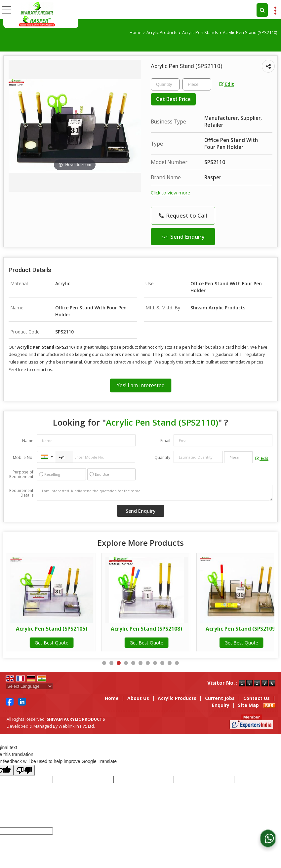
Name (28, 441)
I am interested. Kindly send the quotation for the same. (155, 493)
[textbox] (197, 84)
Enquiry (221, 705)
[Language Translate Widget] (29, 686)
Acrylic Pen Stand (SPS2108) (241, 629)
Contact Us (257, 698)
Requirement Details (21, 493)
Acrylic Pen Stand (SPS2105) (146, 629)
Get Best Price (173, 99)
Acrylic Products (162, 33)
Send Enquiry (183, 237)
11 (177, 663)
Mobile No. (23, 457)
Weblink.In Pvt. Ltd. (77, 726)
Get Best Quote (52, 643)
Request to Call (183, 215)
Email (165, 441)
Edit (227, 84)
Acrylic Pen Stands (200, 33)
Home (136, 33)
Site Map (248, 705)
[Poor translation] (24, 770)
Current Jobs (220, 698)
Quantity (162, 457)
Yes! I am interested (141, 385)
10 (170, 663)
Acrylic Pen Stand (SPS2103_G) (52, 629)
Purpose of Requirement (21, 474)
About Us (138, 698)
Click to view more (170, 193)
